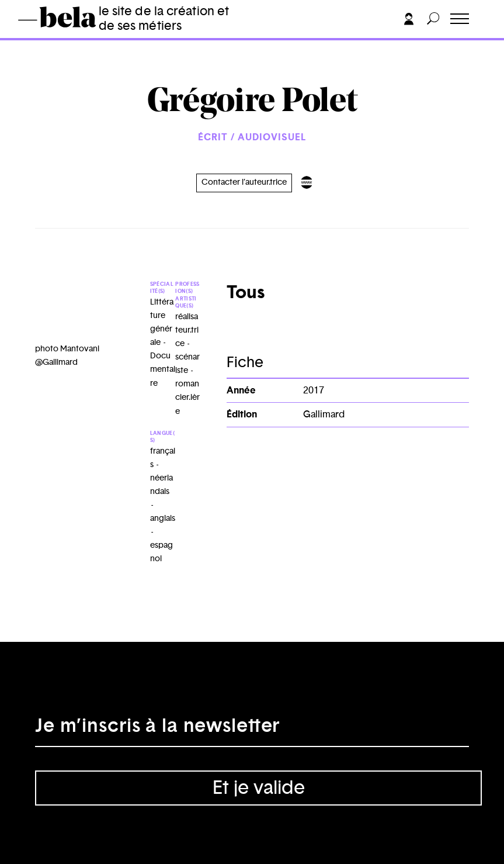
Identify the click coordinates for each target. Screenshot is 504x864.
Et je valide (259, 788)
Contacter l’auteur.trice (244, 182)
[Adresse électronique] (252, 730)
